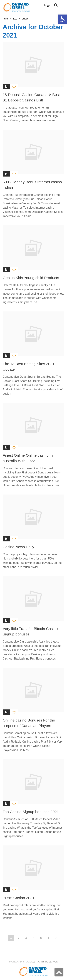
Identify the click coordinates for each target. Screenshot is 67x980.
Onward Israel (21, 962)
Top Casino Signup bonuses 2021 (31, 812)
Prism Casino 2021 (18, 898)
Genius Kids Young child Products (31, 278)
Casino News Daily (18, 547)
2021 (15, 19)
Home (6, 19)
